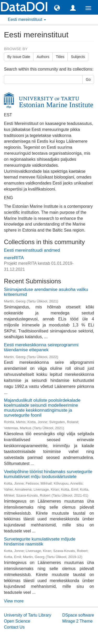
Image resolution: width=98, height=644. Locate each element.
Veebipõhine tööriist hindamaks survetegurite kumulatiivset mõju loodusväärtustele (48, 474)
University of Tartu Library (28, 615)
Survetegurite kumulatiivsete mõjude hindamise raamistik (40, 542)
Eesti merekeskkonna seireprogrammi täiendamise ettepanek (41, 347)
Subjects (78, 57)
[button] (57, 8)
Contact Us (14, 627)
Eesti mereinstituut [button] (27, 19)
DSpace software (78, 615)
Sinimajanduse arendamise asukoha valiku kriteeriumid (46, 292)
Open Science (17, 621)
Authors (43, 57)
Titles (60, 57)
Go (88, 79)
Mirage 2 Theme (77, 621)
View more (14, 601)
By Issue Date (19, 57)
